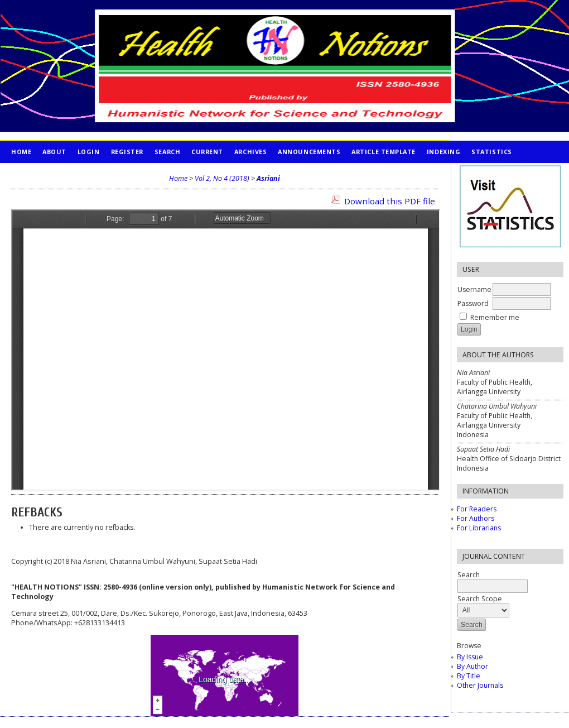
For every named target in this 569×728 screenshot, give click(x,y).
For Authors (476, 518)
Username (474, 289)
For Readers (477, 509)
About (54, 152)
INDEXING (443, 152)
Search (167, 152)
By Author (472, 666)
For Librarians (479, 528)
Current (207, 152)
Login (89, 152)
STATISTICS (491, 152)
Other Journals (480, 685)
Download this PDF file (390, 201)
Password (473, 303)
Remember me (495, 317)
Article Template (384, 152)
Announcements (309, 152)
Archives (250, 152)
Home (21, 152)
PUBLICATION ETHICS (48, 174)
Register (127, 152)
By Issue (470, 657)
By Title (469, 676)
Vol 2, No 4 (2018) (222, 178)
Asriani (268, 178)
